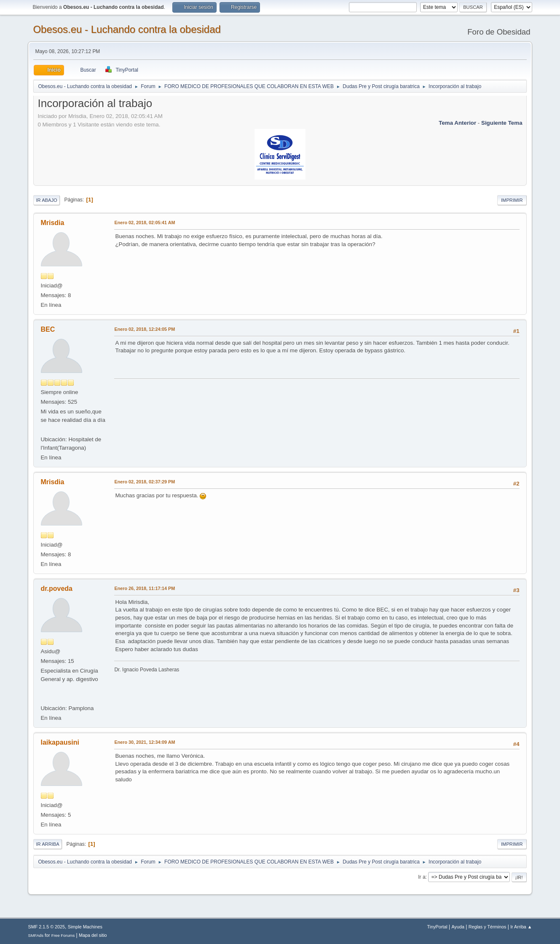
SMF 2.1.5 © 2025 (46, 927)
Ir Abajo (46, 200)
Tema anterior (457, 123)
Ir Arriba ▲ (521, 927)
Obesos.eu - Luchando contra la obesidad (127, 29)
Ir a (422, 877)
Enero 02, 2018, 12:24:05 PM (145, 329)
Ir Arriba (47, 844)
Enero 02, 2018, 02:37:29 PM (145, 482)
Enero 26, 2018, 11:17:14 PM (145, 588)
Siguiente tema (502, 123)
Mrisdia (52, 223)
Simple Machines (85, 927)
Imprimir (512, 200)
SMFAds (36, 935)
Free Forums (63, 935)
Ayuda (458, 927)
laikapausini (60, 742)
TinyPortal (437, 927)
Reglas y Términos (488, 927)
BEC (48, 329)
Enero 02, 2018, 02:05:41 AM (145, 223)
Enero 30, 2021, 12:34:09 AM (145, 742)
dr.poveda (56, 589)
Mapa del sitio (93, 935)
